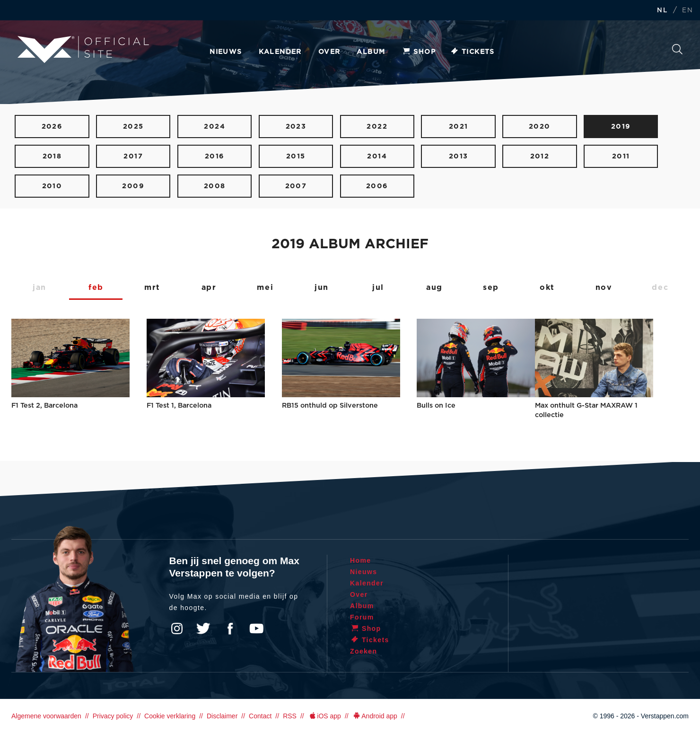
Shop (419, 52)
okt (547, 288)
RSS (290, 716)
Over (329, 52)
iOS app (324, 716)
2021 (459, 127)
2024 (214, 127)
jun (322, 288)
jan (39, 288)
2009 (133, 186)
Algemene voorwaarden (46, 716)
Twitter (203, 628)
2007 (296, 186)
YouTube (256, 628)
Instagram (177, 628)
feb (96, 288)
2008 (215, 186)
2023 (296, 127)
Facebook (230, 628)
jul (378, 288)
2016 (215, 156)
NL (662, 11)
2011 (621, 156)
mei (265, 288)
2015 (296, 156)
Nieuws (226, 52)
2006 (377, 186)
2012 (540, 156)
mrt (152, 288)
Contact (260, 716)
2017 (133, 156)
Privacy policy (113, 716)
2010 (52, 186)
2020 (540, 127)
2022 (377, 127)
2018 (52, 156)
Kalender (280, 52)
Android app (375, 716)
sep (491, 288)
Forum (362, 617)
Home (361, 560)
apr (209, 288)
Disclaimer (222, 716)
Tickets (472, 52)
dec (660, 288)
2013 (459, 156)
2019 (621, 127)
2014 (377, 156)
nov (604, 288)
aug (434, 288)
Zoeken (677, 49)
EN (687, 11)
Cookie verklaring (170, 716)
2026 (52, 127)
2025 (133, 127)
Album (371, 52)
